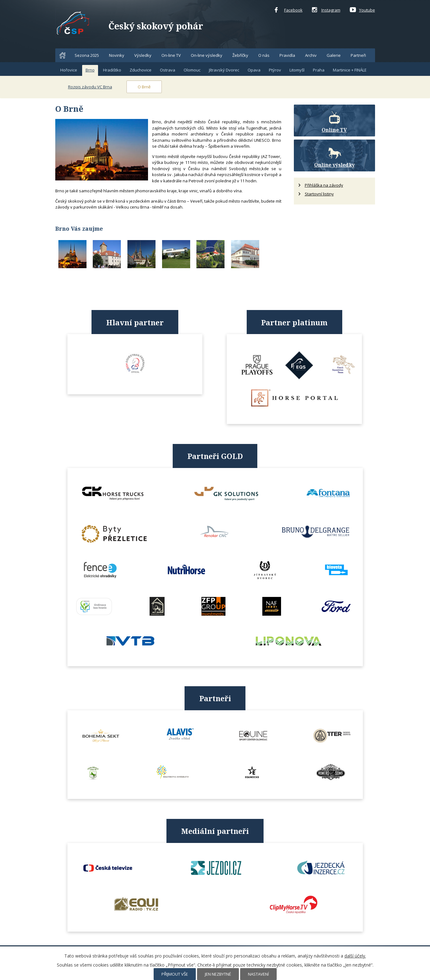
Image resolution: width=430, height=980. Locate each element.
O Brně (144, 87)
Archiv (311, 55)
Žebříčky (240, 55)
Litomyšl (297, 70)
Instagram (326, 10)
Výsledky (143, 55)
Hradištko (112, 70)
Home (62, 55)
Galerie (334, 55)
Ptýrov (275, 70)
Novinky (117, 55)
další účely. (355, 956)
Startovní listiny (319, 194)
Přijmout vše (175, 974)
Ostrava (168, 70)
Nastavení (258, 974)
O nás (264, 55)
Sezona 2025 (87, 55)
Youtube (362, 10)
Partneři (358, 55)
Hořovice (69, 70)
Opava (254, 70)
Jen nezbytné (218, 974)
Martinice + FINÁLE (350, 70)
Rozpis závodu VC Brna (90, 87)
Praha (319, 70)
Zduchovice (141, 70)
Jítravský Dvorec (224, 70)
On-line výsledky (207, 55)
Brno (90, 70)
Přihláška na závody (324, 185)
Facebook (289, 10)
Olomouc (192, 70)
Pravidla (287, 55)
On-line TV (171, 55)
